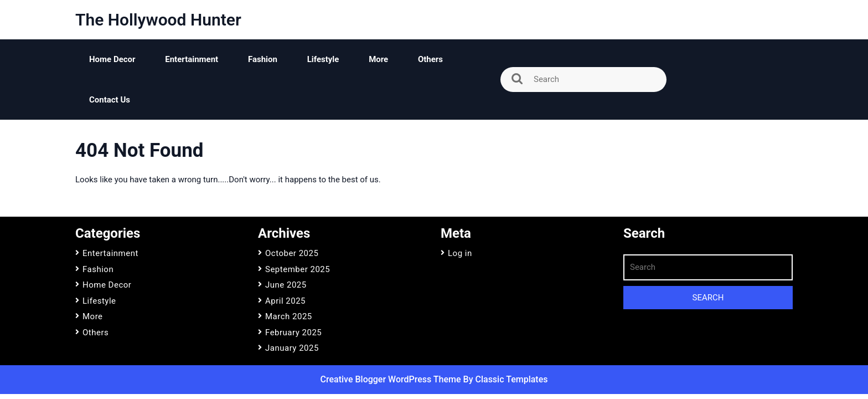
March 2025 (289, 316)
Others (430, 59)
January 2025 (292, 348)
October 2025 (292, 253)
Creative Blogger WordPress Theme (392, 379)
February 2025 (293, 332)
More (378, 59)
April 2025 (285, 301)
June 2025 (286, 285)
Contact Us (110, 100)
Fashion (263, 59)
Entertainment (192, 59)
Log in (460, 253)
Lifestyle (323, 59)
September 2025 (298, 269)
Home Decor (112, 59)
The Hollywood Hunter (158, 20)
